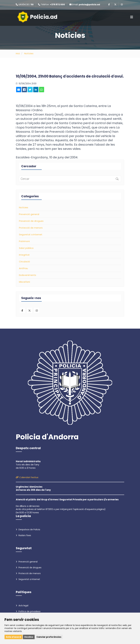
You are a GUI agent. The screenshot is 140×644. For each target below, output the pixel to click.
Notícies (29, 53)
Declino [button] (29, 637)
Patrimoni (24, 241)
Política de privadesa (28, 611)
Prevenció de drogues (31, 221)
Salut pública (26, 248)
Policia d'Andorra (47, 437)
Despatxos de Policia (28, 530)
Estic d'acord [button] (13, 637)
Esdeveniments (28, 275)
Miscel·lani (24, 282)
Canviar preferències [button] (49, 637)
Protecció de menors (31, 228)
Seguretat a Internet (31, 234)
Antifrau (23, 268)
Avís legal (22, 606)
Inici (18, 53)
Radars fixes (23, 535)
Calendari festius (27, 477)
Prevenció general (29, 214)
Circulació (24, 262)
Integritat (24, 255)
